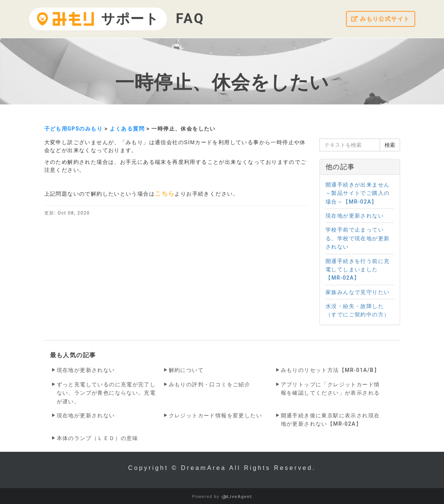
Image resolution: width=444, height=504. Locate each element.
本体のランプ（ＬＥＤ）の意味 (98, 438)
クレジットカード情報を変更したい (215, 415)
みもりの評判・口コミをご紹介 (210, 384)
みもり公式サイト (379, 19)
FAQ (190, 19)
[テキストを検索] (350, 145)
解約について (186, 370)
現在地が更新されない (86, 370)
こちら (165, 194)
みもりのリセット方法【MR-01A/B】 (330, 370)
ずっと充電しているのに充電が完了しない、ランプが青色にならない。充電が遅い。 (106, 393)
